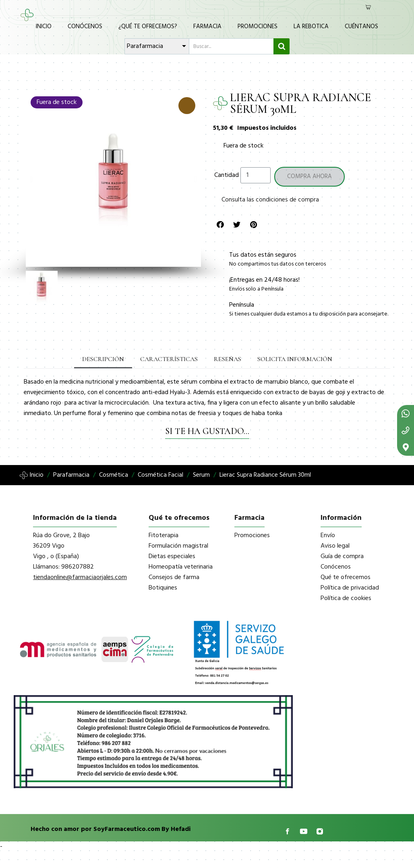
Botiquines (163, 588)
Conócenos (85, 27)
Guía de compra (342, 557)
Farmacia (207, 27)
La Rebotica (311, 27)
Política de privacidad (350, 588)
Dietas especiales (172, 557)
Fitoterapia (164, 536)
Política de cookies (346, 598)
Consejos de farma (174, 577)
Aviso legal (335, 546)
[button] (31, 179)
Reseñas (228, 359)
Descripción (103, 359)
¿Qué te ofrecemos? (148, 27)
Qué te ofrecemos (346, 577)
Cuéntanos (361, 27)
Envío (328, 536)
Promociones (258, 27)
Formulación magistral (178, 546)
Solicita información (295, 359)
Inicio (44, 27)
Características (169, 359)
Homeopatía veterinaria (181, 567)
